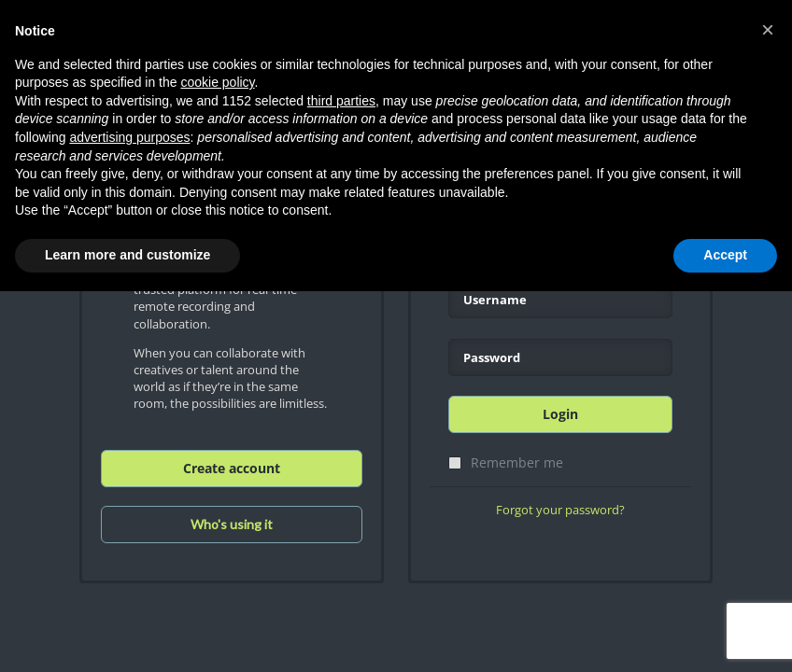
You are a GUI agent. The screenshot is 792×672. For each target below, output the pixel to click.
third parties (341, 101)
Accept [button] (725, 255)
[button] (768, 30)
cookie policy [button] (217, 82)
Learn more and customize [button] (127, 255)
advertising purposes (129, 137)
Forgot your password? (560, 510)
